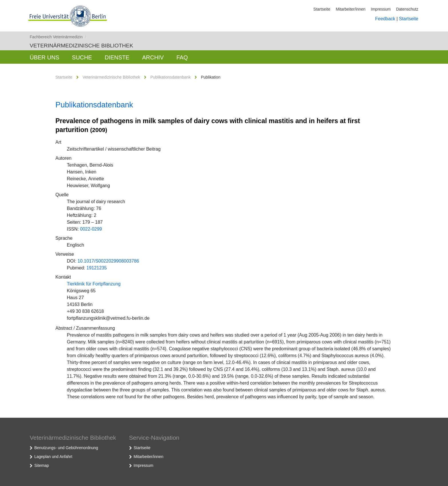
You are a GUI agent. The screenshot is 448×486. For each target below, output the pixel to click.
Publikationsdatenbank (170, 77)
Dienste (117, 57)
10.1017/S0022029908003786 (108, 261)
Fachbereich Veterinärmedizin (58, 37)
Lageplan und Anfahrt (53, 457)
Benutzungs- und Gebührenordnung (66, 448)
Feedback (385, 19)
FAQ (182, 57)
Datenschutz (407, 9)
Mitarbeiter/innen (351, 9)
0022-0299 (91, 229)
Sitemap (42, 465)
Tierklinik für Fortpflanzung (94, 284)
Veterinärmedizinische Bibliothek (81, 46)
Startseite (322, 9)
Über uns (44, 57)
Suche (82, 57)
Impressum (381, 9)
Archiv (153, 57)
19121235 (96, 268)
